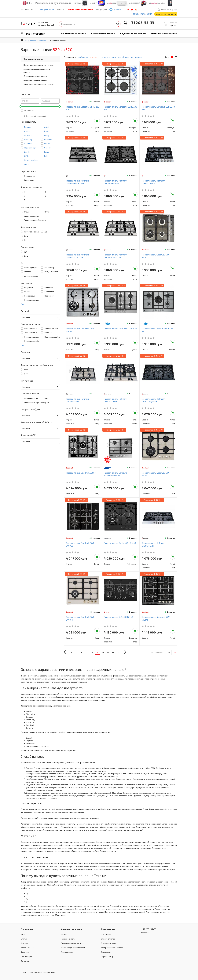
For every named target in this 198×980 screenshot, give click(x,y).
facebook (128, 10)
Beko (46, 156)
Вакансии (25, 952)
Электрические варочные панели (38, 84)
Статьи (24, 939)
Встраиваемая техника (103, 34)
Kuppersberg (30, 148)
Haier (47, 131)
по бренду (83, 57)
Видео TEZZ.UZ (28, 948)
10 (107, 652)
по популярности (109, 57)
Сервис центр (107, 956)
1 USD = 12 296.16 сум (143, 14)
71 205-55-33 (141, 23)
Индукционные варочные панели (38, 65)
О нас (23, 934)
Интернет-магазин (71, 929)
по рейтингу (124, 57)
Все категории (35, 33)
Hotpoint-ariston (32, 160)
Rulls (26, 164)
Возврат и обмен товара (112, 948)
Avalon (27, 131)
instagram (136, 10)
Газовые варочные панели (35, 80)
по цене (94, 57)
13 (124, 652)
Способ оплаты (108, 939)
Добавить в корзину (97, 121)
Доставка (25, 10)
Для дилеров (101, 10)
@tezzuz (117, 9)
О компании (27, 929)
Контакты (61, 10)
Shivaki (47, 144)
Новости (24, 943)
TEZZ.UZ (28, 23)
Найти (118, 24)
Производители (68, 939)
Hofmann (28, 135)
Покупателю (108, 929)
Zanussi (28, 127)
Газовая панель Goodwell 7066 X (81, 473)
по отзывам (137, 57)
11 (112, 652)
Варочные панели (33, 59)
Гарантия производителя (72, 943)
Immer (47, 152)
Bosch (27, 152)
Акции (64, 934)
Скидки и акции (47, 10)
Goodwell (28, 144)
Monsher (48, 139)
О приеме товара (109, 943)
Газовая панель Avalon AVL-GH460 (120, 543)
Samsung (28, 139)
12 (118, 652)
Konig (47, 135)
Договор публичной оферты (74, 948)
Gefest (47, 148)
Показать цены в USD (166, 14)
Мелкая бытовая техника (164, 34)
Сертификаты (67, 952)
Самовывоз (106, 952)
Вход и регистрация (169, 10)
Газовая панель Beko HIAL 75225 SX (121, 329)
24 (175, 652)
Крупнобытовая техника (133, 34)
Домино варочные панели (35, 76)
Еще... (23, 304)
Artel (46, 127)
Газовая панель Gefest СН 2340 (118, 617)
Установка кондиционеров (81, 10)
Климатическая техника (74, 34)
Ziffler (27, 156)
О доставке (106, 934)
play (132, 10)
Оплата (34, 10)
